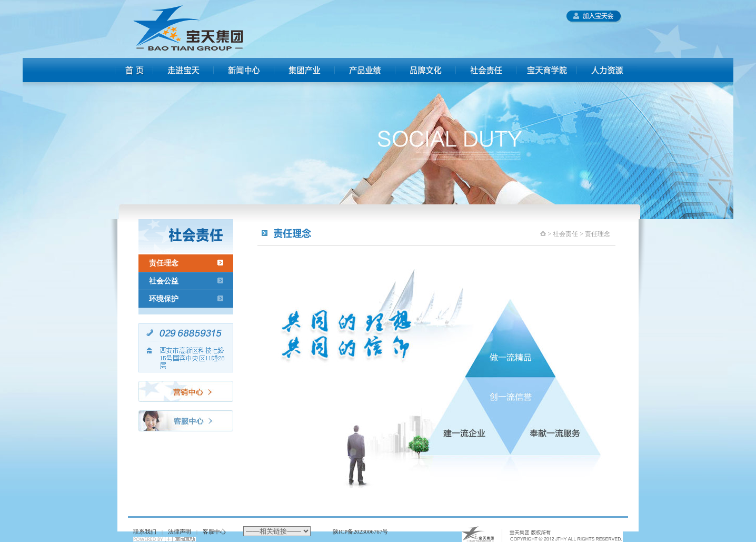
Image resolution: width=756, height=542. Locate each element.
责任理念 (164, 263)
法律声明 (180, 531)
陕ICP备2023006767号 (360, 531)
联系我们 (145, 531)
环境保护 (164, 299)
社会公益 (164, 281)
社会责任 (565, 234)
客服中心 (214, 531)
